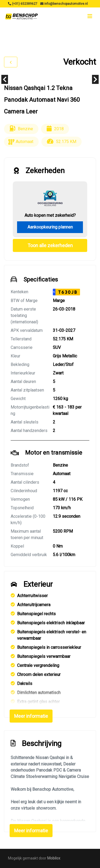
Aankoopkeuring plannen (50, 227)
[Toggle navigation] (90, 16)
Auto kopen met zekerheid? (50, 215)
